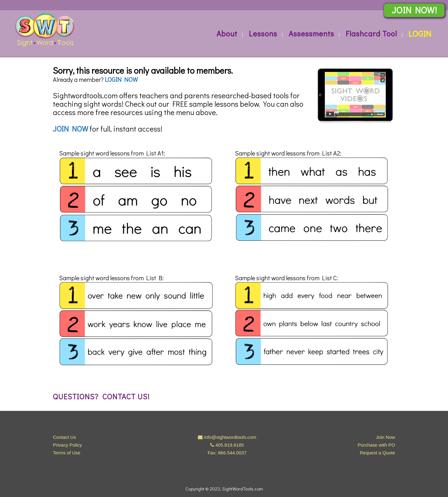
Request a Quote (377, 453)
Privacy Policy (67, 445)
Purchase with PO (376, 445)
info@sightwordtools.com (230, 437)
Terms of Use (67, 453)
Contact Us (64, 437)
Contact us (125, 396)
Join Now (385, 437)
